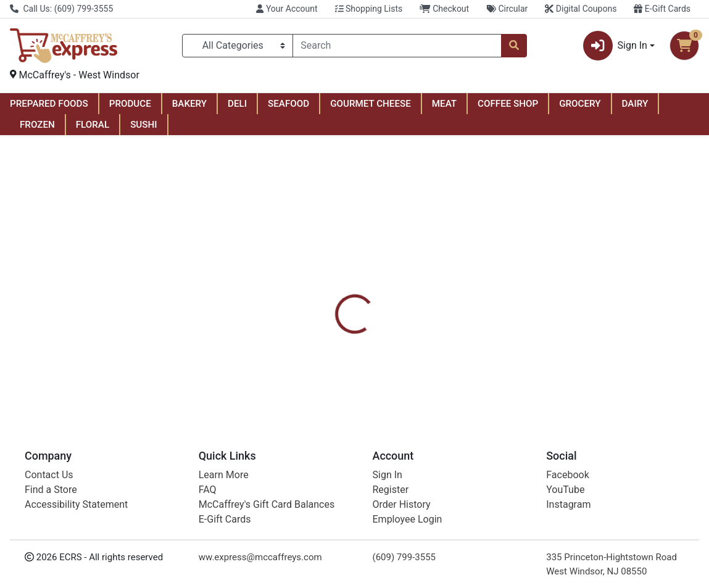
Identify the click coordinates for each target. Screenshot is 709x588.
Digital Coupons (581, 9)
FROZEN (37, 125)
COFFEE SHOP (508, 104)
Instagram (568, 504)
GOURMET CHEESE (371, 104)
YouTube (565, 490)
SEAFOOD (288, 104)
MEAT (444, 104)
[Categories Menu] (238, 46)
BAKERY (189, 104)
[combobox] (397, 46)
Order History (402, 504)
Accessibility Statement (76, 504)
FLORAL (93, 125)
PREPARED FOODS (49, 104)
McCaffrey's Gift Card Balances (267, 504)
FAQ (208, 490)
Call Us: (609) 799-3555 (61, 9)
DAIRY (635, 104)
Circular (507, 9)
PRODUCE (130, 104)
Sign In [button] (615, 46)
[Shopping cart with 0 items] (684, 46)
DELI (237, 104)
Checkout (444, 9)
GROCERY (580, 104)
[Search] (397, 46)
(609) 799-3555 (404, 557)
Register (391, 490)
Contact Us (49, 475)
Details (329, 294)
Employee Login (408, 519)
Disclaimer (384, 294)
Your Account (287, 9)
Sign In (388, 475)
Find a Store (51, 490)
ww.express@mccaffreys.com (260, 557)
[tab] (329, 294)
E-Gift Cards (662, 9)
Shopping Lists (369, 9)
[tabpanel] (502, 352)
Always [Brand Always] (434, 353)
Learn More (224, 475)
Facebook (567, 475)
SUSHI (143, 125)
